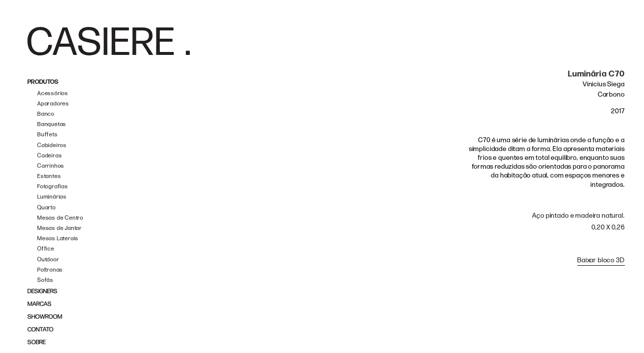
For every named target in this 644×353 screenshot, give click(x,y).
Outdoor (48, 260)
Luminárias (52, 197)
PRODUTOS (43, 82)
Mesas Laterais (58, 239)
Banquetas (52, 124)
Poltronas (50, 270)
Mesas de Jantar (60, 228)
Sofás (45, 280)
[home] (109, 41)
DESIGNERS (42, 291)
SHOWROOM (45, 317)
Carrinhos (51, 166)
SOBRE (37, 342)
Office (46, 249)
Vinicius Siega (604, 84)
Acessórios (53, 93)
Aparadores (53, 104)
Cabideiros (52, 145)
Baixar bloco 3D (601, 260)
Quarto (47, 208)
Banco (46, 114)
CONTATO (40, 330)
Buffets (48, 135)
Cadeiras (50, 156)
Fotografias (53, 187)
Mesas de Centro (60, 218)
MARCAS (39, 304)
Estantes (49, 176)
